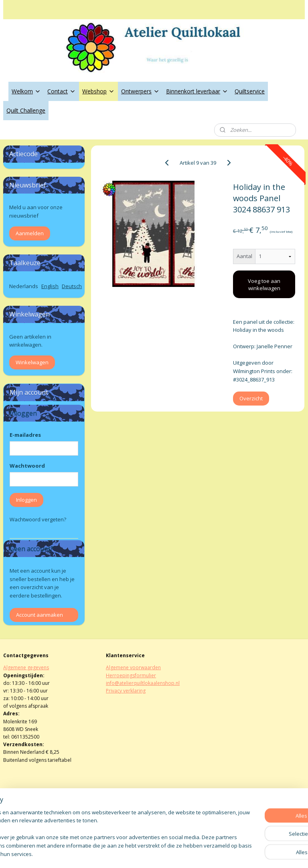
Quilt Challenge (26, 110)
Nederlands (24, 286)
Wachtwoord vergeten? (38, 519)
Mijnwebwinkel (246, 853)
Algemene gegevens (26, 667)
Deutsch (72, 286)
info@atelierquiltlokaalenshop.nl (143, 683)
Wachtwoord (27, 466)
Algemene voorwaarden (133, 667)
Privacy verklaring (126, 691)
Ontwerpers (140, 91)
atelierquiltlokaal (132, 813)
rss (145, 853)
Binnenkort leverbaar (197, 91)
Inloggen (26, 500)
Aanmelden (30, 233)
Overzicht (251, 399)
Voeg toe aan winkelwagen (264, 285)
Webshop (98, 91)
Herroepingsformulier (131, 675)
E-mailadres (25, 435)
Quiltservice (250, 91)
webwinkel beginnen (176, 853)
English (50, 286)
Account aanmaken (40, 615)
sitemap (128, 853)
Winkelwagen (32, 362)
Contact (62, 91)
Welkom (26, 91)
